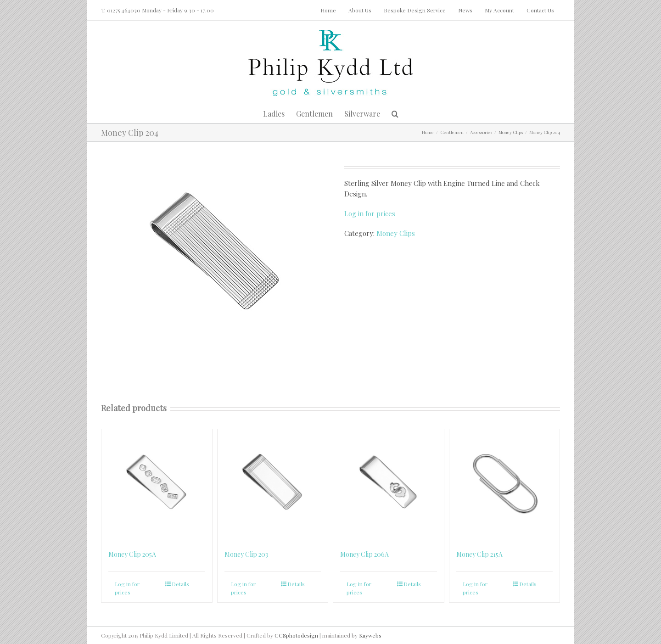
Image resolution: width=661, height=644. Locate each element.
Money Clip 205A (132, 554)
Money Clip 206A (364, 554)
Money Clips (396, 233)
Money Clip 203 (246, 554)
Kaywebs (370, 635)
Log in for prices (370, 213)
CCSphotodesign (296, 635)
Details (180, 584)
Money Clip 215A (479, 554)
